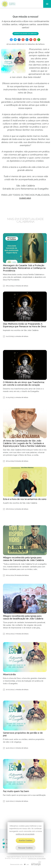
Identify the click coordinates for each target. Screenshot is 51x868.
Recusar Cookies (25, 848)
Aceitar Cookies (26, 840)
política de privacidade (25, 834)
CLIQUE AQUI (25, 198)
